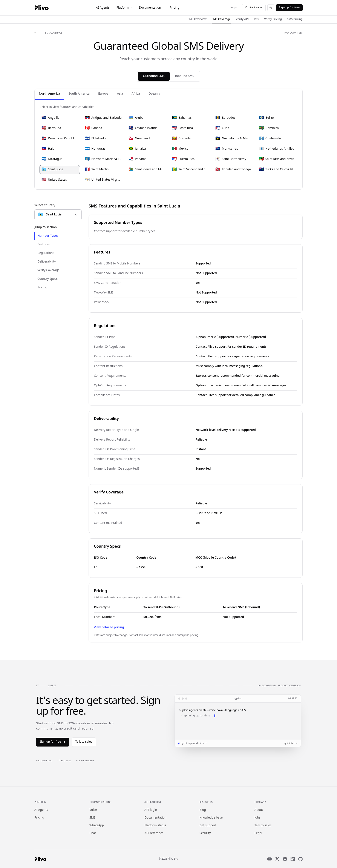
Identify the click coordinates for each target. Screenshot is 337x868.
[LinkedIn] (293, 859)
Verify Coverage (48, 270)
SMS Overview (197, 19)
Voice (93, 810)
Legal (258, 833)
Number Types (48, 236)
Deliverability (47, 262)
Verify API (242, 19)
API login (151, 810)
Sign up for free (289, 8)
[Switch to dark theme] (271, 8)
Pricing (174, 8)
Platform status (155, 826)
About (259, 810)
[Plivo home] (41, 8)
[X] (277, 859)
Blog (203, 810)
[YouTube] (270, 859)
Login (233, 8)
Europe (103, 94)
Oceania (154, 94)
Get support (208, 826)
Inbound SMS (185, 76)
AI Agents (103, 8)
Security (205, 833)
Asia (120, 94)
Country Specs (47, 279)
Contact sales (254, 8)
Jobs (257, 818)
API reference (154, 833)
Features (44, 245)
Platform (124, 8)
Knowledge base (211, 818)
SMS (92, 818)
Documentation (150, 8)
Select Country (45, 205)
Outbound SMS (154, 76)
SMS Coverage (221, 19)
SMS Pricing (295, 19)
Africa (136, 94)
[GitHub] (300, 859)
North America (49, 94)
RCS (256, 19)
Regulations (46, 253)
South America (79, 94)
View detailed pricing (109, 628)
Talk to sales (84, 742)
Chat (93, 833)
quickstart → (291, 743)
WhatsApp (97, 826)
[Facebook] (285, 859)
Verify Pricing (273, 19)
